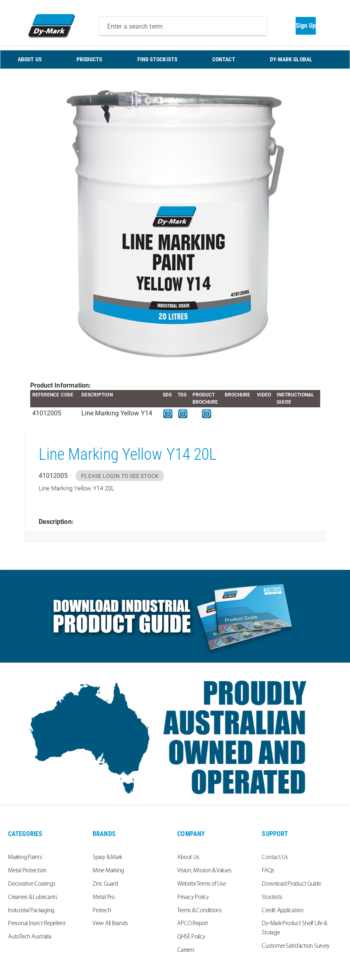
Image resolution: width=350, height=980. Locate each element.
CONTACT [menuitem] (224, 59)
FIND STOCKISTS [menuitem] (157, 59)
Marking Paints (25, 858)
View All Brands (110, 924)
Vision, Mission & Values (204, 871)
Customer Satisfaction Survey (296, 946)
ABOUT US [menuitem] (30, 59)
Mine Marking (108, 871)
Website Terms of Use (201, 884)
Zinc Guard (105, 884)
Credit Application (283, 911)
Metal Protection (27, 871)
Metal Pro (104, 898)
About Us (188, 858)
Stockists (272, 898)
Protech (102, 911)
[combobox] (183, 26)
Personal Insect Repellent (37, 924)
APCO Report (193, 924)
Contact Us (275, 858)
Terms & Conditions (200, 911)
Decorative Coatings (32, 884)
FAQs (268, 871)
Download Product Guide (291, 884)
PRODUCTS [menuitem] (90, 59)
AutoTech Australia (30, 937)
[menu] (175, 59)
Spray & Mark (107, 858)
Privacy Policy (193, 898)
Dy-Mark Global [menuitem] (291, 59)
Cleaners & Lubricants (33, 898)
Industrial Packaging (31, 911)
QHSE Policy (191, 937)
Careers (186, 950)
